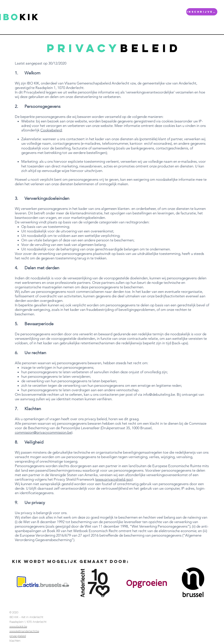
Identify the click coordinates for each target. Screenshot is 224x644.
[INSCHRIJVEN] (202, 12)
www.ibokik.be (18, 627)
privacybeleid (18, 636)
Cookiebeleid (51, 130)
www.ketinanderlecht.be (24, 631)
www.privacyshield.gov (114, 479)
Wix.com (148, 597)
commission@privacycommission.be (43, 432)
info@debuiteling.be (159, 394)
